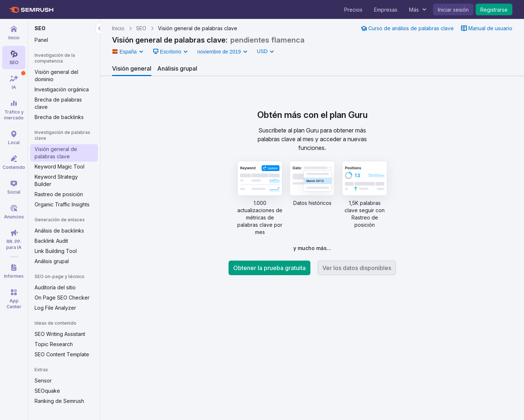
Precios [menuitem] (353, 10)
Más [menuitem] (414, 10)
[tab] (132, 68)
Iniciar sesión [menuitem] (453, 10)
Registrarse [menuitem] (494, 10)
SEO (141, 28)
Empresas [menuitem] (386, 10)
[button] (128, 52)
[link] (407, 28)
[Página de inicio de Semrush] (31, 10)
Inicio (118, 28)
